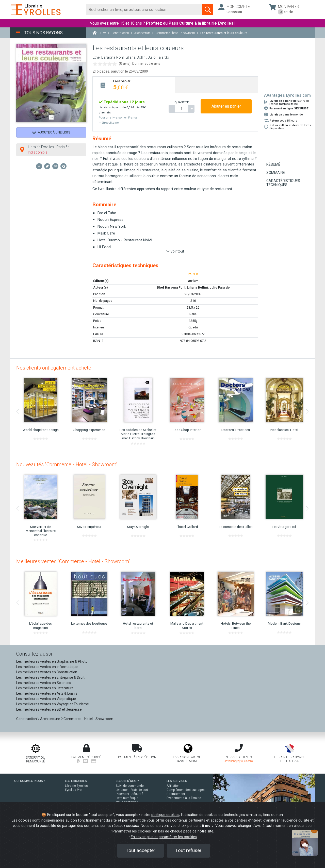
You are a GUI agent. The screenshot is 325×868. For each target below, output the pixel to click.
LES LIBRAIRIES (76, 781)
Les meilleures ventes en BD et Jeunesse (49, 709)
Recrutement (176, 794)
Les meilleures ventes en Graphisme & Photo (52, 661)
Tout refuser (188, 850)
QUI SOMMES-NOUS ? (30, 781)
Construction (27, 719)
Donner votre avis (146, 63)
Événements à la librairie (184, 798)
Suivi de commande (130, 786)
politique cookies (165, 815)
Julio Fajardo (159, 57)
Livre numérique (127, 798)
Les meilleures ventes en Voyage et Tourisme (53, 704)
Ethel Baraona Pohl (108, 57)
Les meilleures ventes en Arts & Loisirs (47, 693)
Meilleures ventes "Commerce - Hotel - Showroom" (73, 561)
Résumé (273, 164)
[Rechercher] (144, 10)
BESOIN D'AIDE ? (127, 781)
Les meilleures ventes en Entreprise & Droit (50, 677)
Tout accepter (141, 850)
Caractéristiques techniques (283, 183)
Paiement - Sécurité (129, 794)
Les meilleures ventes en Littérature (45, 688)
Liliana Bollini (136, 57)
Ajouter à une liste (51, 132)
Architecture (50, 719)
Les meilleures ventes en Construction (47, 672)
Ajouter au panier (226, 106)
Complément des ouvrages (186, 790)
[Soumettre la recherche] (208, 10)
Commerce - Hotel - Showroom (88, 719)
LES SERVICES (177, 781)
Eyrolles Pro (73, 790)
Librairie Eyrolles (76, 786)
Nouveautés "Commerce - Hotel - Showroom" (67, 464)
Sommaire (276, 173)
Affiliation (173, 786)
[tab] (134, 85)
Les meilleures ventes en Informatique (47, 667)
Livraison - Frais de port (132, 790)
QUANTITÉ (182, 102)
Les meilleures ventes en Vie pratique (46, 699)
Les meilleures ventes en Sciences (44, 683)
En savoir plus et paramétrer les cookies (164, 837)
